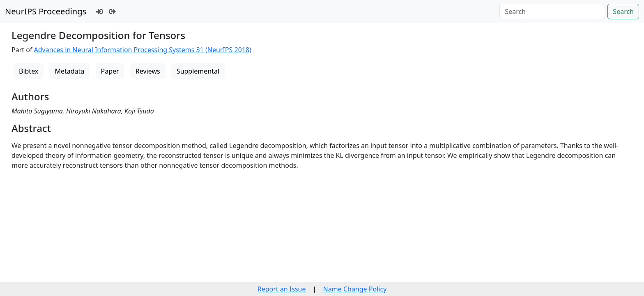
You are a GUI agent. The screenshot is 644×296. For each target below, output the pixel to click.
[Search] (552, 12)
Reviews (148, 71)
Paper (110, 71)
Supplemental (198, 71)
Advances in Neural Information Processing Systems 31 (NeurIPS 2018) (143, 50)
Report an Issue (282, 289)
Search (623, 12)
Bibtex (29, 71)
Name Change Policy (355, 289)
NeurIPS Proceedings (46, 11)
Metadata (69, 71)
